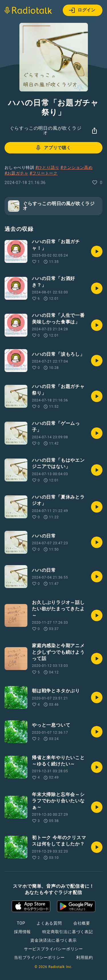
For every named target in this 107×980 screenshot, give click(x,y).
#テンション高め (77, 167)
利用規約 (85, 957)
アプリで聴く (53, 148)
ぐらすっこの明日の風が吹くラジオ (46, 130)
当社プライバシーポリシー (39, 957)
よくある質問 (49, 923)
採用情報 (22, 932)
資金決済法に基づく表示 (53, 940)
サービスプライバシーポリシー (53, 949)
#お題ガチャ (16, 173)
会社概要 (82, 923)
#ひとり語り (47, 167)
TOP (21, 923)
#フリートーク (44, 173)
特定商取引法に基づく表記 (68, 932)
